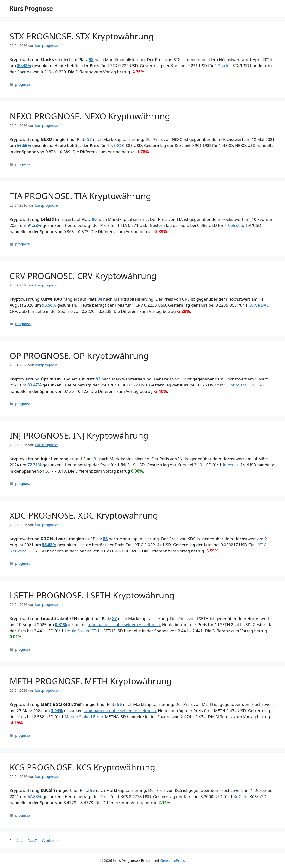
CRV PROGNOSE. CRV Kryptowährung (83, 276)
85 (92, 790)
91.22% (34, 225)
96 (94, 219)
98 (91, 60)
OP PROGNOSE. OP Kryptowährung (79, 356)
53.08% (49, 545)
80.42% (24, 66)
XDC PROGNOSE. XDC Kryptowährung (84, 515)
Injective (231, 465)
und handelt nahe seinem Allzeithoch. (124, 624)
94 (100, 299)
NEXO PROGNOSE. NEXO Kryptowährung (90, 116)
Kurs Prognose (31, 8)
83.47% (34, 385)
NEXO (116, 145)
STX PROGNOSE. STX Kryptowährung (82, 36)
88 (105, 539)
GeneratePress (173, 860)
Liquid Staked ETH (82, 631)
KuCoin (240, 796)
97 (89, 139)
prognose (23, 84)
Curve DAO (259, 305)
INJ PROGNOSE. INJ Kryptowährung (79, 435)
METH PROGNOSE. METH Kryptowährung (91, 681)
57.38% (34, 796)
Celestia (235, 225)
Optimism (237, 385)
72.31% (34, 465)
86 (119, 704)
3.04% (57, 711)
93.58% (49, 305)
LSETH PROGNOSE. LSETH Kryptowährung (92, 595)
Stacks (224, 66)
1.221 (33, 840)
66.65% (24, 145)
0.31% (61, 624)
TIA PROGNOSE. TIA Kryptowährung (80, 196)
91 (96, 459)
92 (98, 379)
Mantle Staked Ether (84, 717)
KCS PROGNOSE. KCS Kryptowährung (82, 767)
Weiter (51, 840)
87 (114, 618)
